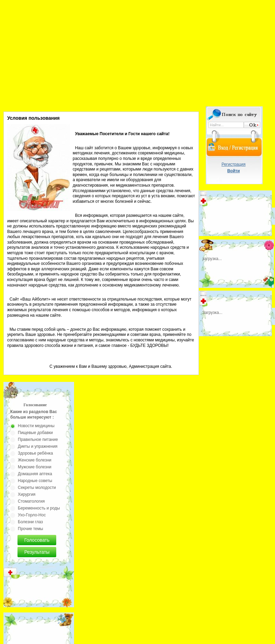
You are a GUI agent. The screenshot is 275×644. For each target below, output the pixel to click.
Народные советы (35, 481)
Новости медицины (36, 426)
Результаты (37, 552)
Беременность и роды (39, 508)
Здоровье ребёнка (35, 453)
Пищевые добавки (35, 433)
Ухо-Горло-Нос (32, 515)
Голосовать (37, 540)
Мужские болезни (35, 467)
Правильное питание (38, 440)
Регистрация (234, 164)
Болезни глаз (30, 522)
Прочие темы (31, 529)
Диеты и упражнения (38, 446)
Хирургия (27, 494)
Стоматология (31, 501)
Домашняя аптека (35, 474)
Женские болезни (35, 460)
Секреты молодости (37, 488)
